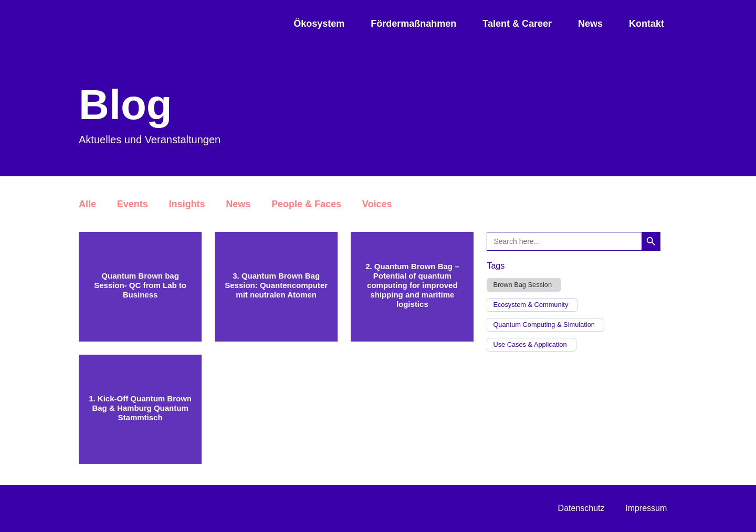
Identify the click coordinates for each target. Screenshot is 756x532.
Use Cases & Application (530, 345)
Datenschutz (581, 508)
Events (133, 204)
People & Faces (307, 204)
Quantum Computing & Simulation (544, 325)
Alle (87, 204)
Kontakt (647, 24)
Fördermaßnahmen (413, 24)
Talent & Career (517, 24)
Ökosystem (319, 24)
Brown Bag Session (522, 285)
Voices (378, 204)
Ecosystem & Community (531, 305)
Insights (187, 204)
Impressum (646, 508)
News (590, 24)
